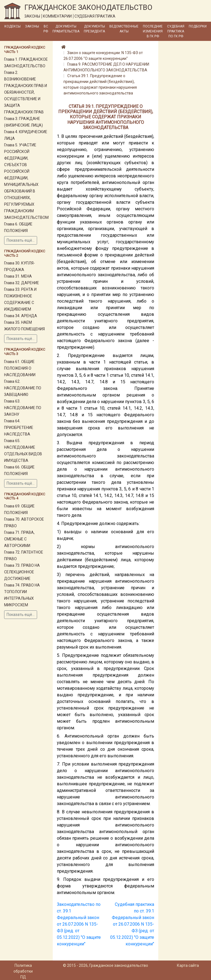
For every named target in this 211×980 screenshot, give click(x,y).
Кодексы (13, 26)
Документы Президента (94, 29)
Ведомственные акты (124, 29)
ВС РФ (46, 29)
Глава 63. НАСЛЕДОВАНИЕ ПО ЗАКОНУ (23, 408)
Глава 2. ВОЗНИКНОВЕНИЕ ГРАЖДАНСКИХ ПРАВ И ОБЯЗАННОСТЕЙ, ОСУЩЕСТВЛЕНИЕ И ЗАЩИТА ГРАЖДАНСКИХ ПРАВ (26, 92)
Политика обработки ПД (23, 971)
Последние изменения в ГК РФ (153, 31)
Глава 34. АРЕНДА (21, 316)
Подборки (198, 26)
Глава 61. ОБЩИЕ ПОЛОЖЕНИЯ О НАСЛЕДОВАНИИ (20, 368)
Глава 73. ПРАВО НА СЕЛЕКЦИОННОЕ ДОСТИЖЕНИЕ (22, 572)
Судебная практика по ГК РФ (176, 31)
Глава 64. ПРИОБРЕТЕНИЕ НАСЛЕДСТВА (19, 428)
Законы (32, 26)
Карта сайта (188, 965)
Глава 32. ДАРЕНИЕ (22, 283)
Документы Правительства (66, 29)
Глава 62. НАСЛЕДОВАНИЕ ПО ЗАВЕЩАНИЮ (23, 388)
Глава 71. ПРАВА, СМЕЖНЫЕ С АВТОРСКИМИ (19, 539)
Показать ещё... (21, 240)
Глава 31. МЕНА (18, 276)
